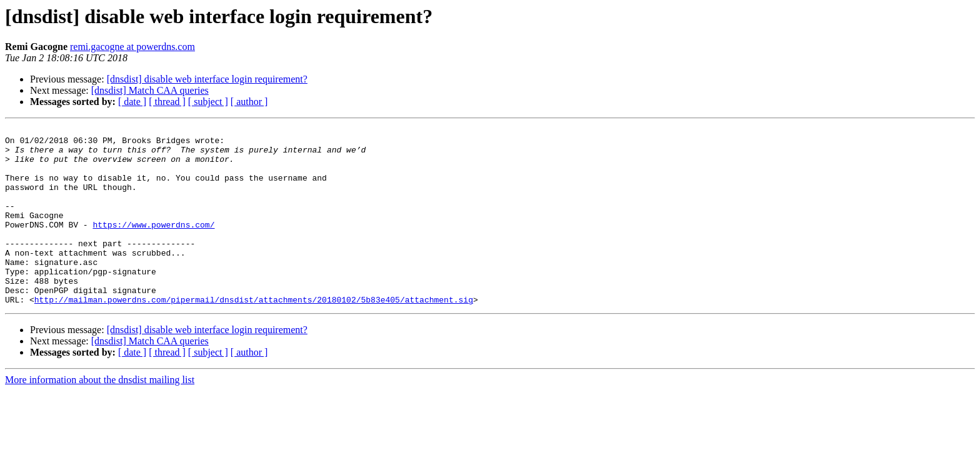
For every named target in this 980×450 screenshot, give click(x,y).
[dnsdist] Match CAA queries (150, 90)
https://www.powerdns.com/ (153, 245)
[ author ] (249, 102)
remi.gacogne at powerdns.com (132, 47)
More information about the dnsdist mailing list (100, 415)
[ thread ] (167, 102)
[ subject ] (208, 102)
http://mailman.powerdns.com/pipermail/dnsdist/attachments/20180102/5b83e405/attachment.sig (254, 335)
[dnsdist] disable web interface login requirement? (207, 79)
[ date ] (132, 102)
